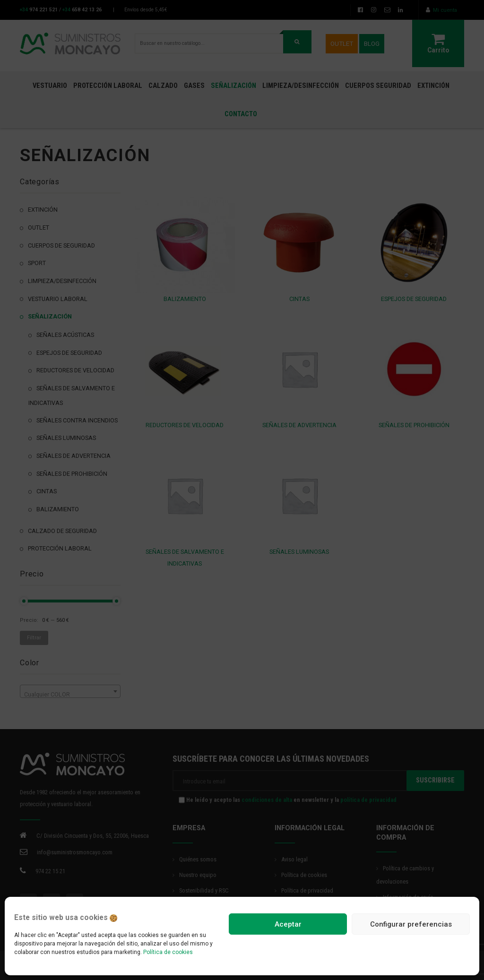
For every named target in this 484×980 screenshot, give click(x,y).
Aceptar (288, 924)
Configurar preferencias (411, 924)
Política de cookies (168, 952)
